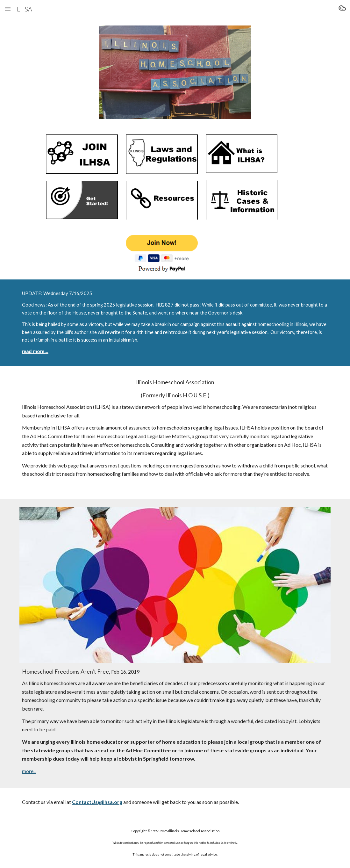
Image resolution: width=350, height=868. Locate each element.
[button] (8, 9)
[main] (175, 323)
